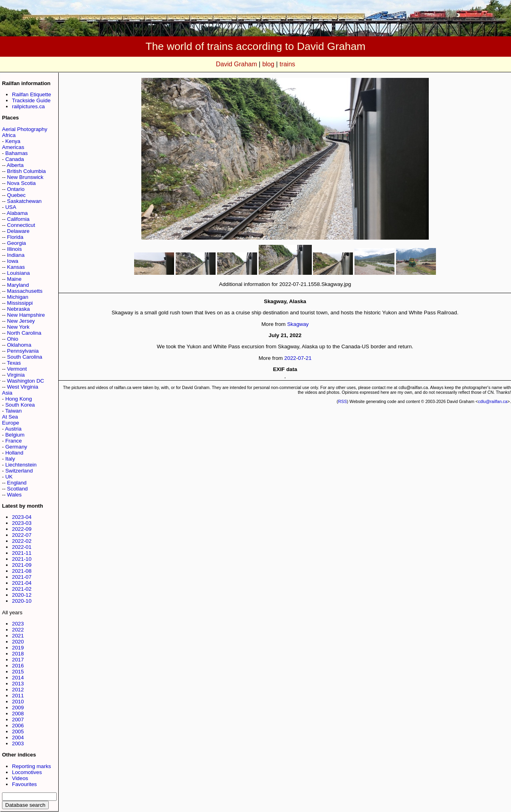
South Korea (20, 405)
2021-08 (22, 571)
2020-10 (22, 601)
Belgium (15, 435)
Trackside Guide (31, 100)
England (17, 483)
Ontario (16, 189)
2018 (18, 654)
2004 (18, 738)
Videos (20, 778)
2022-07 (22, 535)
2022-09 (22, 529)
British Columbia (27, 171)
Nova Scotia (22, 183)
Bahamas (16, 153)
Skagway (298, 324)
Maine (14, 279)
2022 (18, 630)
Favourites (24, 784)
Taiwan (14, 411)
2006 (18, 726)
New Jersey (21, 321)
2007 (18, 720)
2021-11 (22, 553)
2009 (18, 708)
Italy (10, 459)
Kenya (13, 141)
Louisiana (19, 273)
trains (287, 64)
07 (301, 358)
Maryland (18, 285)
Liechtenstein (21, 465)
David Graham (237, 64)
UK (9, 477)
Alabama (17, 213)
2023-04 (22, 517)
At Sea (10, 417)
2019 (18, 648)
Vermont (17, 369)
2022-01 (22, 547)
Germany (16, 447)
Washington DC (26, 381)
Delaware (18, 231)
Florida (15, 237)
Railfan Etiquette (32, 94)
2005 (18, 732)
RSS (343, 401)
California (18, 219)
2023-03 (22, 523)
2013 (18, 684)
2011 (18, 696)
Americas (13, 147)
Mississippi (20, 303)
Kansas (16, 267)
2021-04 (22, 583)
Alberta (15, 165)
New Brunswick (25, 177)
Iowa (13, 261)
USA (11, 207)
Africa (9, 135)
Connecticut (21, 225)
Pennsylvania (23, 351)
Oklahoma (19, 345)
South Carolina (25, 357)
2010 (18, 702)
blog (268, 64)
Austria (13, 429)
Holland (14, 453)
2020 (18, 642)
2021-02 (22, 589)
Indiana (16, 255)
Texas (14, 363)
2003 (18, 744)
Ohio (13, 339)
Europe (11, 423)
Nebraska (19, 309)
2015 (18, 672)
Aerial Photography (25, 129)
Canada (15, 159)
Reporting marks (32, 766)
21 (309, 358)
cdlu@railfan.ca (493, 401)
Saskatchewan (25, 201)
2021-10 (22, 559)
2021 (18, 636)
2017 (18, 660)
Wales (15, 495)
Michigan (18, 297)
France (13, 441)
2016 (18, 666)
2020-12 (22, 595)
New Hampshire (26, 315)
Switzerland (19, 471)
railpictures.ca (28, 106)
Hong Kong (19, 399)
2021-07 (22, 577)
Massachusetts (25, 291)
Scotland (18, 489)
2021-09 (22, 565)
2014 (18, 678)
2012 (18, 690)
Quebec (17, 195)
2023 (18, 624)
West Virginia (23, 387)
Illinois (15, 249)
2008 (18, 714)
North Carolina (24, 333)
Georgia (17, 243)
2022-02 (22, 541)
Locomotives (27, 772)
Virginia (16, 375)
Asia (7, 393)
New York (18, 327)
